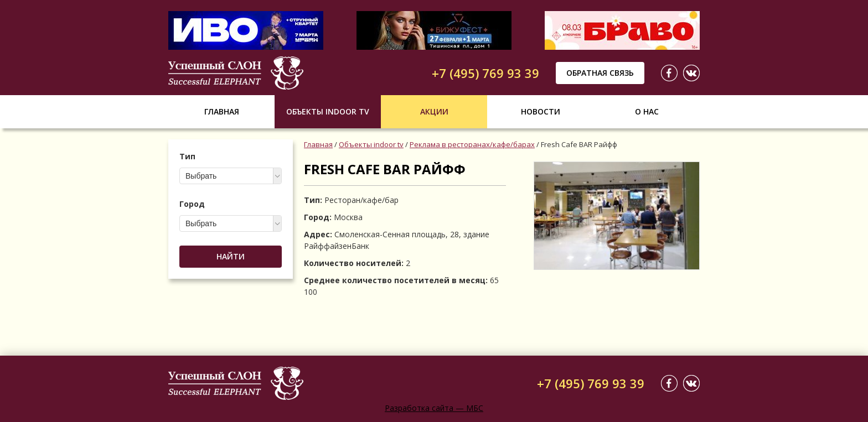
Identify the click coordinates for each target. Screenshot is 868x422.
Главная (222, 111)
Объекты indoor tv (328, 111)
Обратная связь (600, 73)
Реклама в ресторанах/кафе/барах (472, 144)
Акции (434, 111)
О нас (647, 111)
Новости (541, 111)
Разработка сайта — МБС (434, 408)
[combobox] (231, 176)
